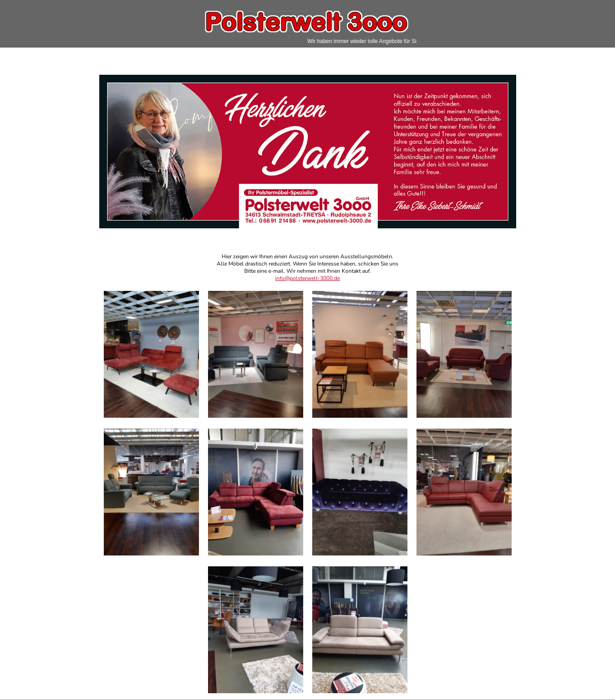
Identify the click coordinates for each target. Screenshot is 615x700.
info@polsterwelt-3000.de (307, 278)
